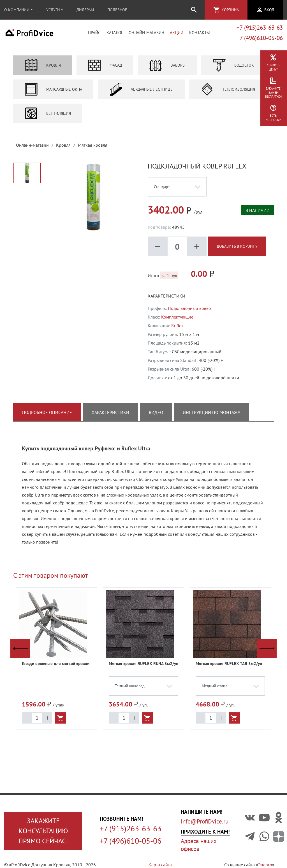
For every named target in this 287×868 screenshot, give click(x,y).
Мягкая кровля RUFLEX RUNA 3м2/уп (143, 667)
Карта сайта (160, 865)
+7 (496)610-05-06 (260, 40)
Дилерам (85, 10)
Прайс (94, 35)
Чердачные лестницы (141, 93)
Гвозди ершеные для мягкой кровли (56, 667)
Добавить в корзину (237, 250)
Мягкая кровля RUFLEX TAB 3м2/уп (229, 667)
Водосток (233, 69)
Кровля (43, 69)
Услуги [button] (53, 10)
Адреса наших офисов (199, 845)
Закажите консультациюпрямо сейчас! (43, 831)
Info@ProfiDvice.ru (205, 821)
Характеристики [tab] (110, 416)
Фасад (105, 69)
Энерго (265, 865)
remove (158, 250)
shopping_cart (217, 10)
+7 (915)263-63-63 (260, 29)
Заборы (167, 69)
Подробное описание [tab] (47, 416)
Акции (177, 35)
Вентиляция (48, 117)
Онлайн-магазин (146, 35)
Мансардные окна (53, 93)
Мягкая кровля (93, 148)
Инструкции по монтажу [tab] (211, 416)
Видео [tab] (156, 416)
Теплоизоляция (228, 93)
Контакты (200, 35)
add (197, 250)
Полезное (117, 10)
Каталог (115, 35)
